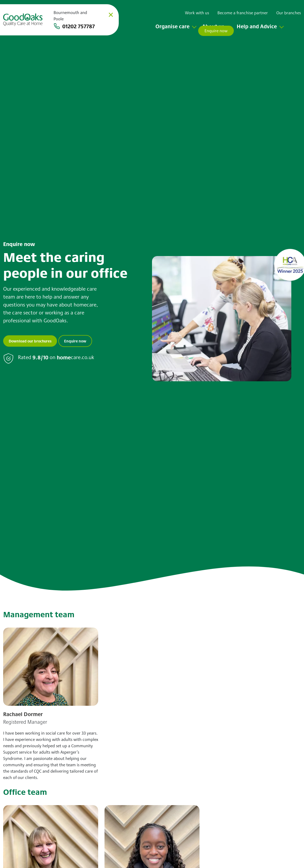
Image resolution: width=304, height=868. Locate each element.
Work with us (197, 13)
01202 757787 (79, 26)
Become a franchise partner (243, 13)
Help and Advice (257, 26)
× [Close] (111, 15)
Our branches (289, 13)
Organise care (172, 26)
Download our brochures (30, 341)
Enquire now (75, 341)
